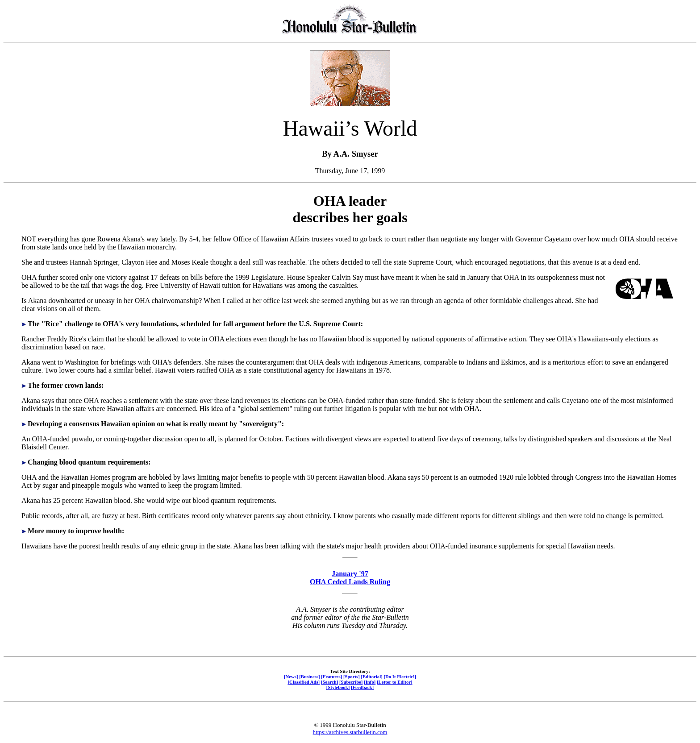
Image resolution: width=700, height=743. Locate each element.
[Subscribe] (351, 682)
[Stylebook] (338, 687)
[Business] (309, 677)
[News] (291, 677)
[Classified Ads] (304, 682)
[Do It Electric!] (400, 677)
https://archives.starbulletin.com (350, 732)
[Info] (370, 682)
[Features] (331, 677)
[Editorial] (371, 677)
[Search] (330, 682)
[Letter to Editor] (395, 682)
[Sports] (352, 677)
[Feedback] (362, 687)
